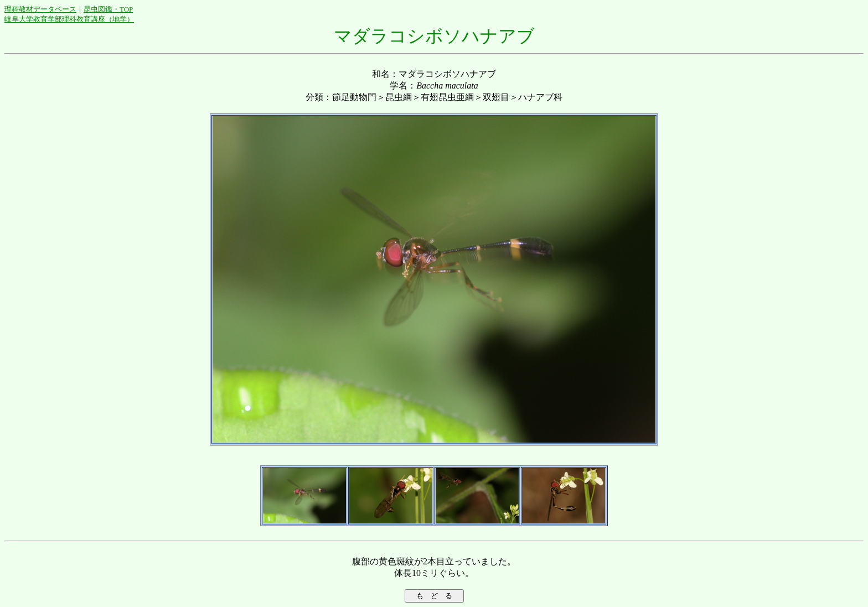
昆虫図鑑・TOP (108, 9)
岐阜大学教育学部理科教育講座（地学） (69, 19)
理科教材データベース (40, 9)
